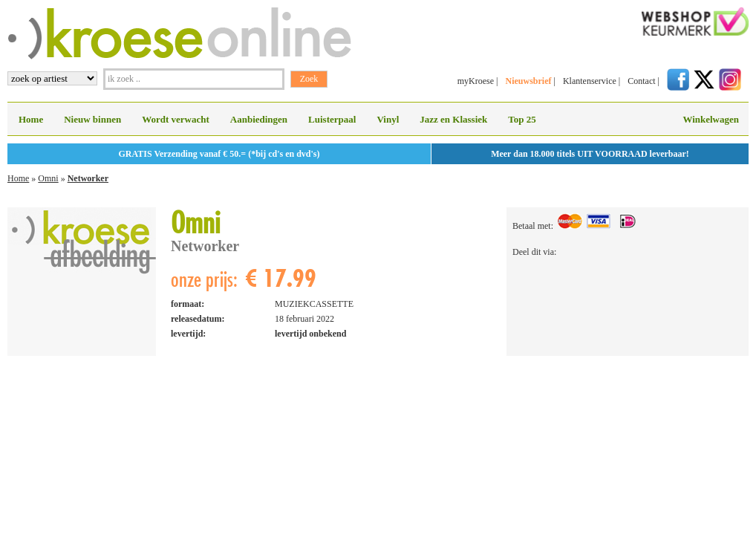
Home (31, 119)
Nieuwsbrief (528, 81)
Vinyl (388, 119)
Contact (641, 81)
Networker (88, 178)
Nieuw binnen (92, 119)
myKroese (476, 81)
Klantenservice (590, 81)
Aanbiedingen (259, 119)
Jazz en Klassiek (453, 119)
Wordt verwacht (176, 119)
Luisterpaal (332, 119)
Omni (48, 178)
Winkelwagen (711, 119)
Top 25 (522, 119)
